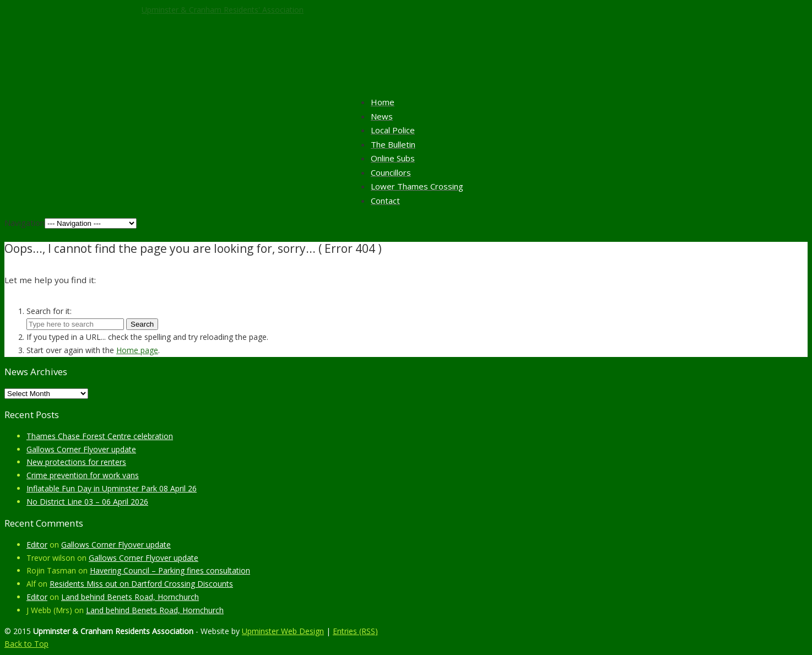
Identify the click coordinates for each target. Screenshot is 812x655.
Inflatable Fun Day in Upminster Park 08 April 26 (112, 488)
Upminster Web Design (283, 631)
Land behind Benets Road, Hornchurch (130, 597)
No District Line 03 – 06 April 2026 (87, 502)
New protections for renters (76, 462)
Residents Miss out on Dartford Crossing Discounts (141, 584)
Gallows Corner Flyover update (81, 449)
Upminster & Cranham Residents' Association (223, 10)
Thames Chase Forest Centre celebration (100, 436)
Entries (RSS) (355, 631)
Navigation (25, 223)
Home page (137, 350)
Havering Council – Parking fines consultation (170, 570)
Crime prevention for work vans (83, 475)
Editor (37, 545)
